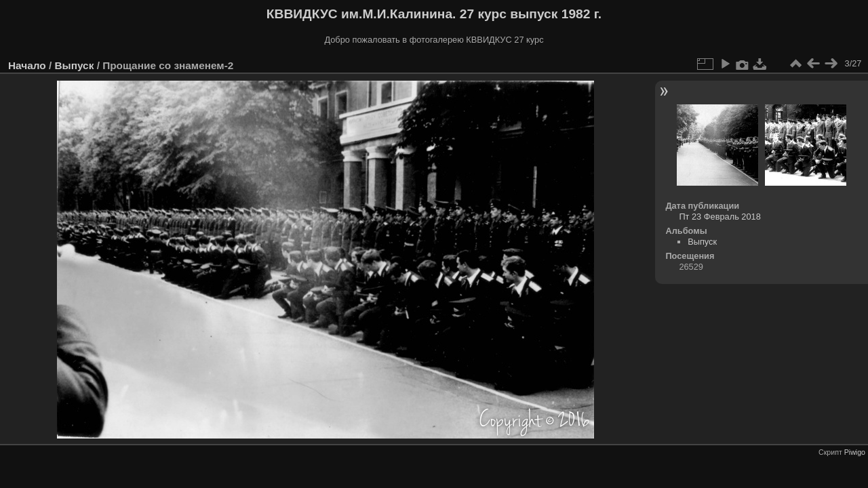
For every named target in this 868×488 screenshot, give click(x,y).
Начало (27, 65)
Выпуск (74, 65)
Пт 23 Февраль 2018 (719, 217)
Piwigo (855, 452)
